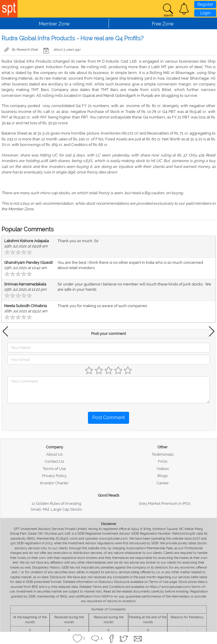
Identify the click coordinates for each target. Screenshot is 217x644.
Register (205, 4)
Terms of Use (54, 469)
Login (205, 13)
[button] (184, 9)
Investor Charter (54, 483)
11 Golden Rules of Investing (56, 503)
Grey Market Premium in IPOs (165, 503)
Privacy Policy (54, 476)
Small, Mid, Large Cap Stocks (56, 509)
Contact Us (54, 461)
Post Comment (108, 417)
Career (163, 483)
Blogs (163, 476)
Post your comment (108, 334)
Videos (163, 469)
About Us (54, 454)
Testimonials (163, 454)
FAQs (163, 461)
